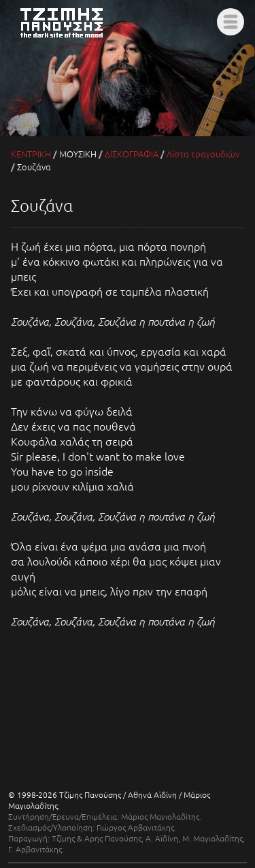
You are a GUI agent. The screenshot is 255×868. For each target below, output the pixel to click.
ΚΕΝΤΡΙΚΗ (31, 154)
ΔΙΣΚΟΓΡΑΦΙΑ (132, 154)
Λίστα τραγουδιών (203, 154)
